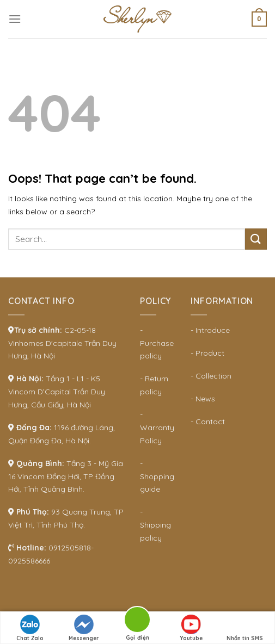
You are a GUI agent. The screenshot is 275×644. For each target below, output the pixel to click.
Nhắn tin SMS (245, 628)
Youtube (191, 628)
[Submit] (256, 239)
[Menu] (15, 19)
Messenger (84, 628)
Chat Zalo (30, 628)
